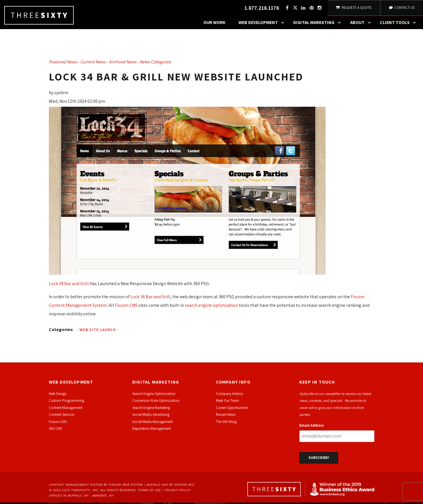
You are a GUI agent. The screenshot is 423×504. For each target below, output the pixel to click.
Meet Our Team (227, 402)
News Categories (155, 63)
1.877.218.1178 (261, 9)
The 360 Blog (226, 423)
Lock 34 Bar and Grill (69, 285)
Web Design (58, 395)
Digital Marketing (318, 24)
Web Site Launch (98, 331)
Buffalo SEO (157, 486)
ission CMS (59, 423)
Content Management (66, 409)
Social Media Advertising (151, 416)
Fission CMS (126, 307)
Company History (229, 395)
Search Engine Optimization (154, 395)
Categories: (61, 331)
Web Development (263, 24)
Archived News (123, 63)
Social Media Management (153, 423)
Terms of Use (149, 492)
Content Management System (76, 486)
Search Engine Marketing (151, 409)
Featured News (63, 63)
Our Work (214, 24)
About (362, 24)
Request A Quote (353, 8)
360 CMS (55, 430)
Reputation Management (152, 430)
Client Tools (399, 24)
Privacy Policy (178, 492)
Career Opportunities (232, 409)
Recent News (226, 416)
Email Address (312, 427)
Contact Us (401, 8)
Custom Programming (66, 402)
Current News (93, 63)
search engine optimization (211, 307)
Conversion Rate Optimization (156, 402)
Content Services (62, 416)
